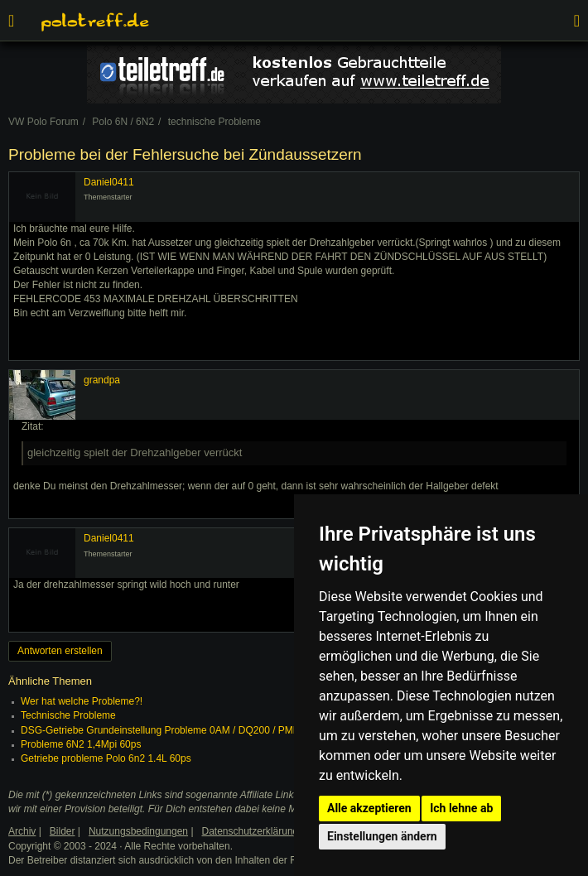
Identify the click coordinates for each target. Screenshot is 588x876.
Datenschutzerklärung (251, 831)
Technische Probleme (68, 715)
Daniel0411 (109, 182)
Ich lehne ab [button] (461, 808)
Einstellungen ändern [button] (382, 836)
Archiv (22, 831)
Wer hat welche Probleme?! (82, 701)
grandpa (102, 380)
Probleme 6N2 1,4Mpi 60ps (81, 744)
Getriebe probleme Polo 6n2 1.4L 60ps (106, 758)
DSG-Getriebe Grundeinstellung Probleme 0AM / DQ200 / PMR (160, 730)
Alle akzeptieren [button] (369, 808)
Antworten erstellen (60, 651)
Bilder (63, 831)
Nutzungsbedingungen (138, 831)
